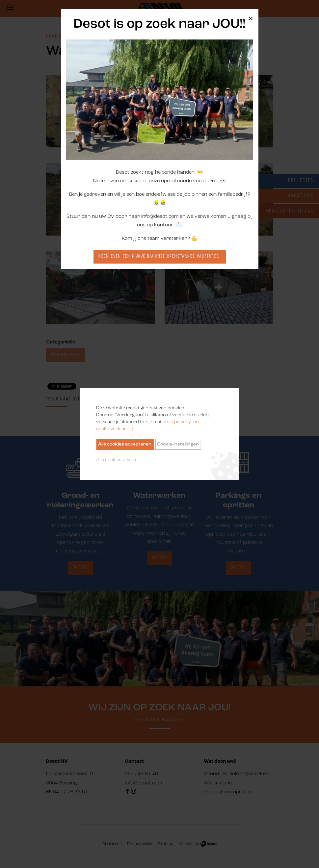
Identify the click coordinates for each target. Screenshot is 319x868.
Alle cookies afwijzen (118, 460)
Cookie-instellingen (178, 444)
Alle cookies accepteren (125, 444)
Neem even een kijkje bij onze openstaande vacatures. (160, 256)
